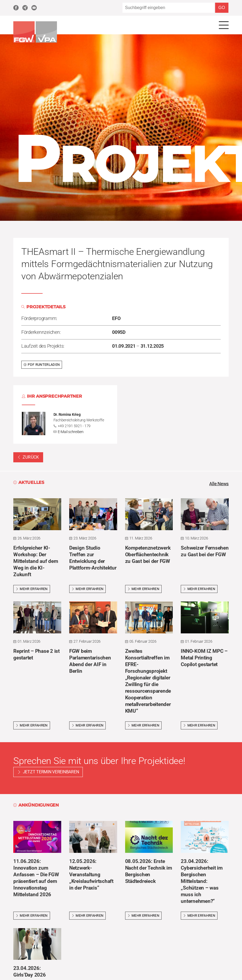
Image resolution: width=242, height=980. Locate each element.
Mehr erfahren (32, 590)
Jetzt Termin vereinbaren (51, 773)
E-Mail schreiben (71, 432)
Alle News (218, 484)
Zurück (28, 458)
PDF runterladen (42, 365)
